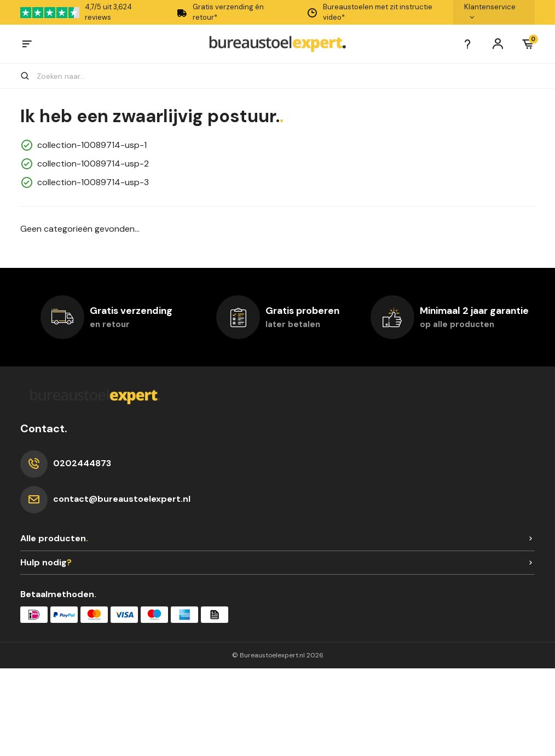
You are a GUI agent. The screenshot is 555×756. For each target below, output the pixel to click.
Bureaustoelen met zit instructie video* (369, 12)
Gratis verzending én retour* (220, 12)
